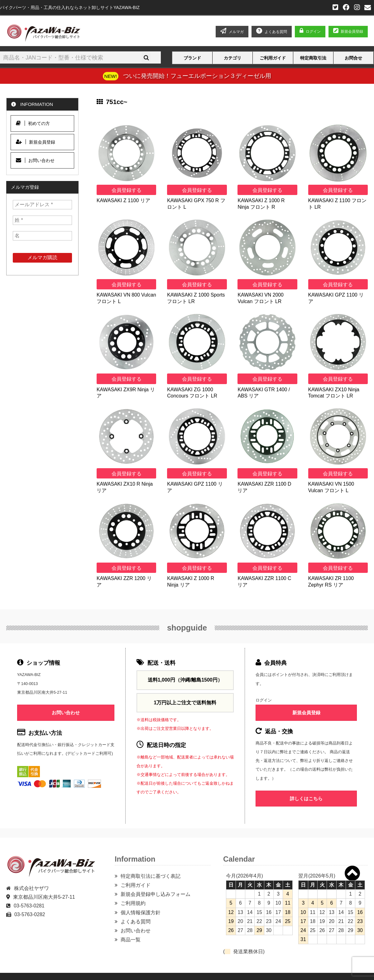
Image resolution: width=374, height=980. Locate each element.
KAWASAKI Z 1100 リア (123, 200)
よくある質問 (136, 922)
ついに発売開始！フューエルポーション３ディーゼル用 (197, 76)
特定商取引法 (313, 58)
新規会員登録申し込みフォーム (156, 894)
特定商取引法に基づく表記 (151, 876)
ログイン (313, 31)
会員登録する (127, 190)
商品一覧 (131, 940)
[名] (42, 236)
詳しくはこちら (306, 799)
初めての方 (33, 123)
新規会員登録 (348, 31)
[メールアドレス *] (42, 205)
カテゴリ (233, 58)
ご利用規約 (133, 903)
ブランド (192, 58)
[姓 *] (42, 220)
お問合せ (353, 58)
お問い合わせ (35, 160)
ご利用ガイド (273, 58)
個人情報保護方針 (141, 913)
